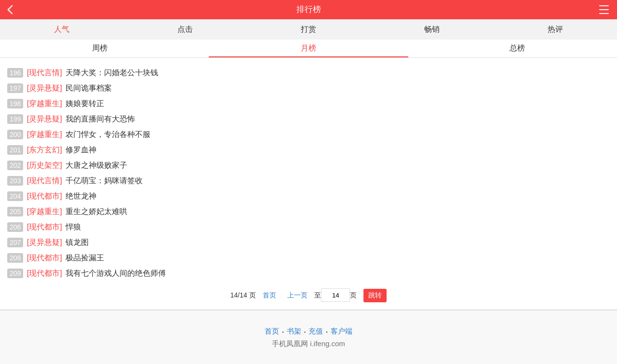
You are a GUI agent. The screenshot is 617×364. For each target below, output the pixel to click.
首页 (269, 295)
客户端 (342, 331)
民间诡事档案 (69, 88)
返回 (62, 10)
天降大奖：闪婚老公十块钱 (93, 73)
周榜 (100, 48)
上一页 (297, 295)
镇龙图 (58, 242)
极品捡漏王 (66, 258)
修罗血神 (62, 150)
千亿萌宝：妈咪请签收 (85, 181)
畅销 (432, 29)
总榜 (517, 48)
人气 (62, 29)
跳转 (375, 295)
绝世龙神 (62, 196)
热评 (555, 29)
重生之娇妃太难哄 (77, 211)
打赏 (308, 29)
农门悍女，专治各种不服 (89, 134)
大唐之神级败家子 (77, 165)
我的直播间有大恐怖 (81, 119)
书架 (294, 331)
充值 (316, 331)
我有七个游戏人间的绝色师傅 (96, 273)
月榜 (308, 48)
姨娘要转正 (66, 103)
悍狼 (54, 227)
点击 (185, 29)
